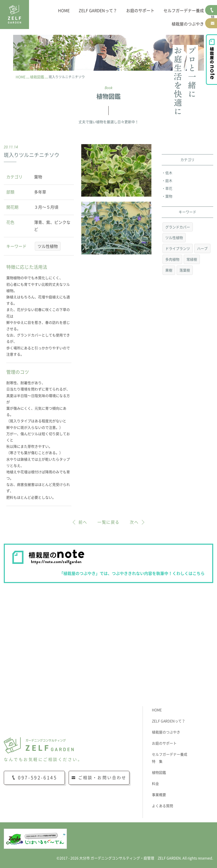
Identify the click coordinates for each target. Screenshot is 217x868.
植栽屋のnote (211, 60)
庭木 (169, 181)
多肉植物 (172, 259)
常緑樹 (192, 259)
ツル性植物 (48, 246)
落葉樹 (185, 270)
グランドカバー (178, 227)
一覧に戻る (108, 522)
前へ (83, 522)
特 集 (157, 761)
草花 (169, 189)
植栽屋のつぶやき (188, 24)
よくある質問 (162, 806)
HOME (64, 11)
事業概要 (159, 795)
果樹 (169, 270)
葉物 (169, 196)
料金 (155, 784)
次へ (134, 522)
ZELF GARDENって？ (98, 11)
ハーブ (202, 249)
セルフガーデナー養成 (184, 11)
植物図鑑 (159, 773)
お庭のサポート (140, 11)
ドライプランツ (178, 249)
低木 (169, 173)
